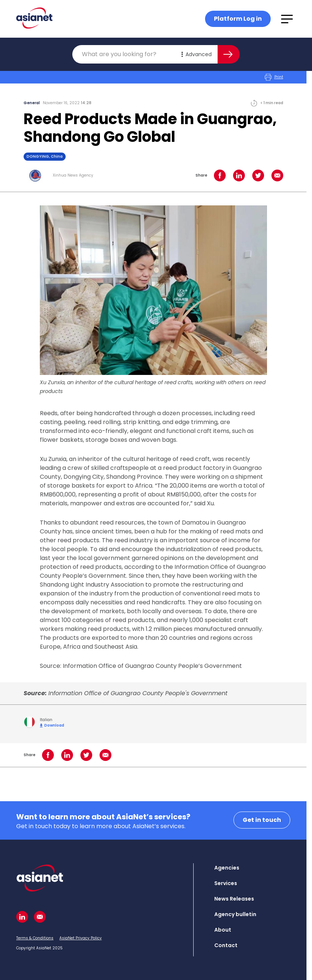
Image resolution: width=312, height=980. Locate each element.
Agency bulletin (235, 914)
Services (226, 883)
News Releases (234, 899)
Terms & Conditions (35, 938)
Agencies (227, 868)
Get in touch (262, 820)
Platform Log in (238, 19)
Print (274, 77)
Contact (226, 945)
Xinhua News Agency (73, 175)
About (223, 930)
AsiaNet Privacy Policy (81, 938)
